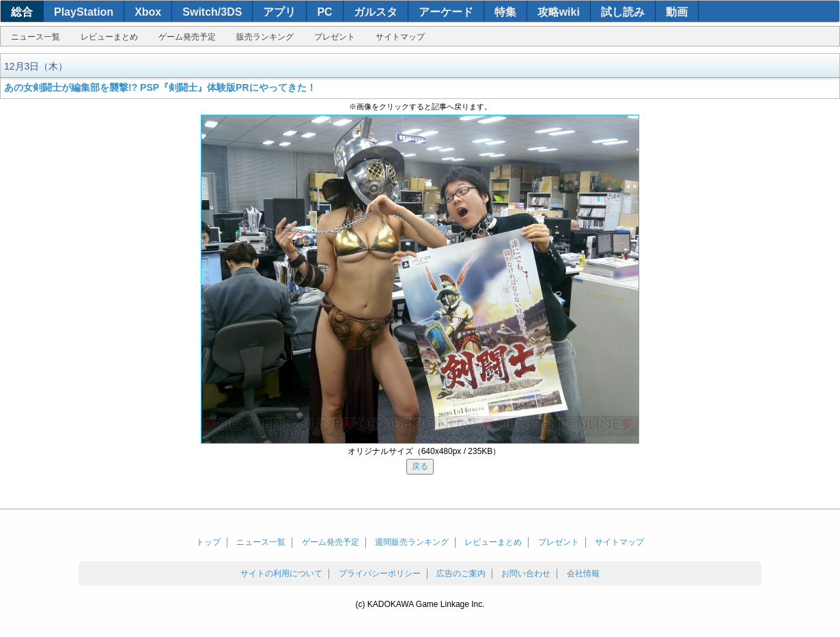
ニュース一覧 (36, 37)
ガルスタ (376, 12)
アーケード (446, 12)
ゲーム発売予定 (187, 37)
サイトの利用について (281, 574)
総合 (22, 12)
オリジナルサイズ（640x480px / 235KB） (424, 451)
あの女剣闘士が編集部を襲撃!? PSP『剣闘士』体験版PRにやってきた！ (160, 87)
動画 (677, 12)
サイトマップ (400, 37)
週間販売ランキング (412, 542)
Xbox (148, 12)
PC (324, 12)
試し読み (623, 12)
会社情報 (583, 574)
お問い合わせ (526, 574)
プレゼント (335, 37)
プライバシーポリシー (380, 574)
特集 (505, 12)
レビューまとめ (109, 37)
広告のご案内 (461, 574)
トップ (208, 542)
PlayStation (84, 12)
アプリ (279, 12)
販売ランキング (265, 37)
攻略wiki (559, 12)
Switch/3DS (212, 12)
